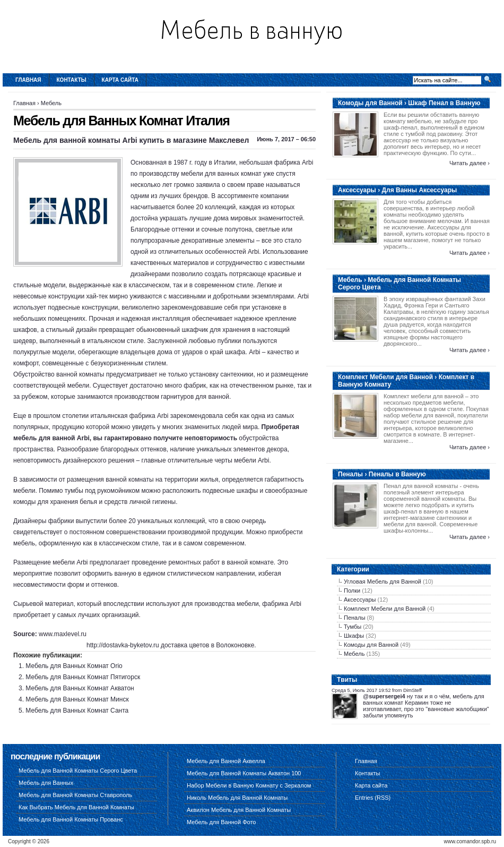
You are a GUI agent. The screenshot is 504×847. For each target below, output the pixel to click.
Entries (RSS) (373, 798)
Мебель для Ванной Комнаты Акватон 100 (244, 773)
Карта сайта (120, 80)
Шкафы (354, 636)
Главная (28, 80)
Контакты (72, 80)
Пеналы (355, 618)
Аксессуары (360, 600)
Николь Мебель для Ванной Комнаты (237, 798)
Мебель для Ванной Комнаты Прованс (71, 819)
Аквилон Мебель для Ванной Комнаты (239, 810)
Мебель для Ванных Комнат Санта (77, 711)
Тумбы (353, 627)
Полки (352, 591)
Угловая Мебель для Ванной (383, 581)
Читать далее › (470, 163)
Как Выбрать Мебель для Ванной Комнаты (76, 807)
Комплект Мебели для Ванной (385, 609)
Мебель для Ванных (46, 783)
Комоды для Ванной (371, 645)
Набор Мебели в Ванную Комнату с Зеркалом (249, 785)
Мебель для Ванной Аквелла (226, 761)
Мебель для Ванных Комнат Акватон (80, 688)
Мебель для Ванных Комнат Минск (77, 699)
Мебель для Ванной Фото (221, 822)
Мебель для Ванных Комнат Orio (74, 666)
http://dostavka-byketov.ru (123, 645)
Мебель (51, 103)
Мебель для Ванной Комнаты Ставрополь (75, 795)
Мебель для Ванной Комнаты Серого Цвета (78, 771)
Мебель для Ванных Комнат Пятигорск (83, 677)
